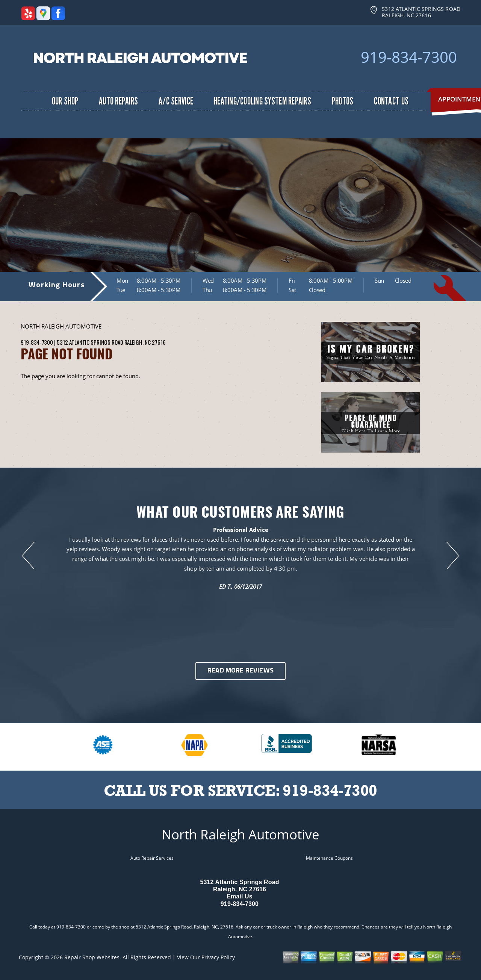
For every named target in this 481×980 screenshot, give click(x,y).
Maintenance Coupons (329, 858)
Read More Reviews (240, 671)
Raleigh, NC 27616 (145, 342)
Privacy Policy (218, 957)
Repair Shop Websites (92, 957)
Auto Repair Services (152, 858)
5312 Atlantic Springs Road (90, 342)
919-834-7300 (409, 57)
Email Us (240, 896)
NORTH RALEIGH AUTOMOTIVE (61, 326)
